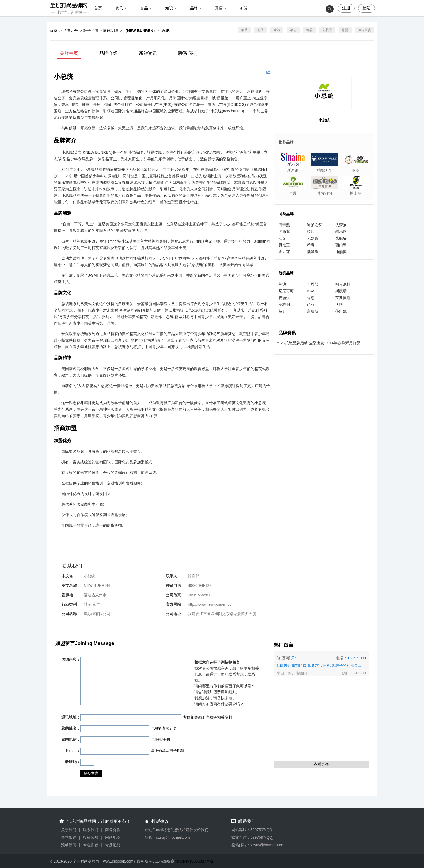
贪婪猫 (341, 225)
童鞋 (96, 604)
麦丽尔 (284, 298)
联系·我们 (188, 53)
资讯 (119, 8)
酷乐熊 (341, 231)
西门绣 (341, 245)
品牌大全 (70, 31)
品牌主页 (69, 53)
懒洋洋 (313, 252)
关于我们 (69, 830)
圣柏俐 (284, 304)
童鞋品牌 (110, 31)
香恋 (311, 298)
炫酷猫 (341, 238)
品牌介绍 (108, 53)
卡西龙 (284, 231)
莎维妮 (341, 311)
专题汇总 (113, 845)
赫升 (282, 311)
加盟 (244, 8)
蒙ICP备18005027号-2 (194, 861)
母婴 (345, 30)
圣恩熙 (313, 284)
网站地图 (113, 837)
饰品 (309, 30)
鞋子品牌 (91, 31)
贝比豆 (284, 245)
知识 (169, 8)
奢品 (144, 8)
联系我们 (91, 830)
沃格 (339, 304)
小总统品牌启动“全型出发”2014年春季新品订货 (321, 343)
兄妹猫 (313, 238)
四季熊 (284, 225)
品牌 (194, 8)
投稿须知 (91, 837)
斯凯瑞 (341, 291)
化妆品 (327, 30)
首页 (98, 8)
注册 (346, 8)
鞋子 (261, 30)
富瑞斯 (313, 311)
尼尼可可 (286, 291)
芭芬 (311, 304)
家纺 (277, 30)
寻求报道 (69, 837)
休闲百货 (365, 30)
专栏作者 (91, 845)
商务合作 (113, 830)
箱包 (293, 30)
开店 (219, 8)
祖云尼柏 (343, 284)
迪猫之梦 (314, 225)
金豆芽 (284, 252)
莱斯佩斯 (343, 298)
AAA (311, 291)
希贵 (311, 245)
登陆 (366, 8)
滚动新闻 (69, 845)
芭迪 (282, 284)
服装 (244, 30)
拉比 (311, 231)
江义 (282, 238)
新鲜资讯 (148, 53)
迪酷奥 (341, 252)
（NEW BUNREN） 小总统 (146, 31)
